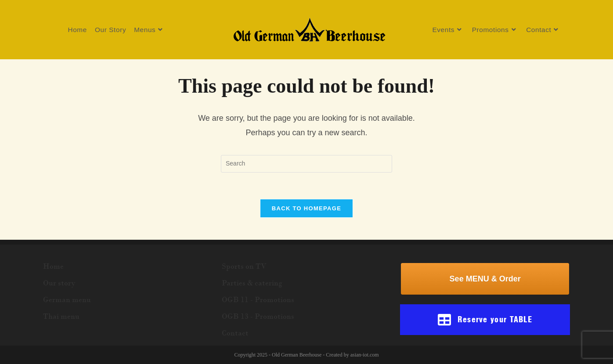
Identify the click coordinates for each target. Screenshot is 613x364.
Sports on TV (244, 266)
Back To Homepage (306, 208)
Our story (59, 283)
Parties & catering (252, 283)
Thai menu (61, 316)
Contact (235, 333)
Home (53, 266)
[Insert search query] (306, 164)
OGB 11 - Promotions (258, 299)
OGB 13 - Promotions (258, 316)
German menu (67, 299)
